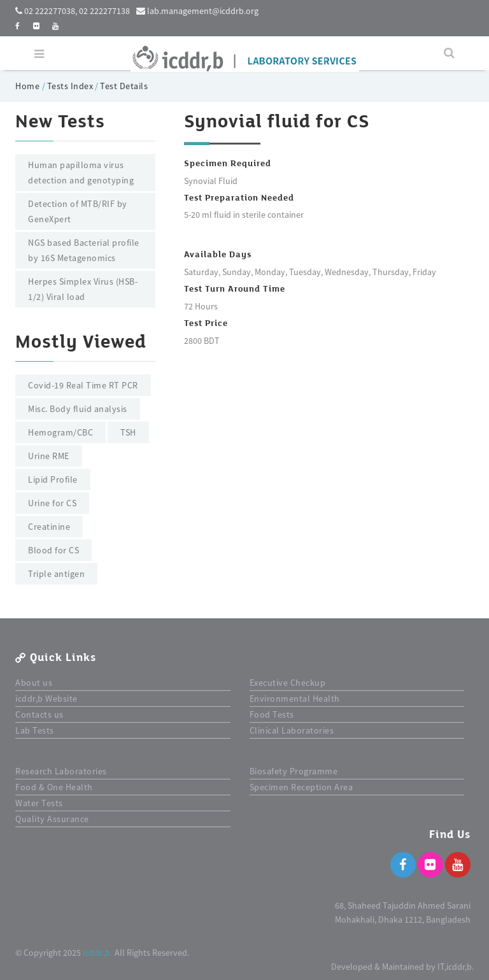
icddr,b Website (46, 699)
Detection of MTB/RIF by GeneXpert (78, 211)
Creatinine (49, 527)
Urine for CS (52, 503)
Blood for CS (53, 550)
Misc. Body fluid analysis (78, 409)
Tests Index (70, 86)
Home (29, 86)
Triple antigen (56, 574)
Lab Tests (35, 730)
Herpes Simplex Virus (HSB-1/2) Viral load (83, 289)
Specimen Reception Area (301, 787)
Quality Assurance (52, 819)
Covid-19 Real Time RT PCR (83, 385)
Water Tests (39, 803)
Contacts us (39, 714)
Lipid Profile (53, 479)
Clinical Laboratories (292, 730)
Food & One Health (54, 787)
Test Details (124, 86)
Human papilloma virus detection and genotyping (81, 173)
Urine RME (49, 456)
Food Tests (272, 714)
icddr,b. (98, 953)
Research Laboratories (61, 771)
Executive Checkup (288, 683)
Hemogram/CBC (60, 432)
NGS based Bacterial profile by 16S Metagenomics (84, 250)
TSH (128, 432)
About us (34, 683)
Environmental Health (295, 699)
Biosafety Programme (294, 771)
